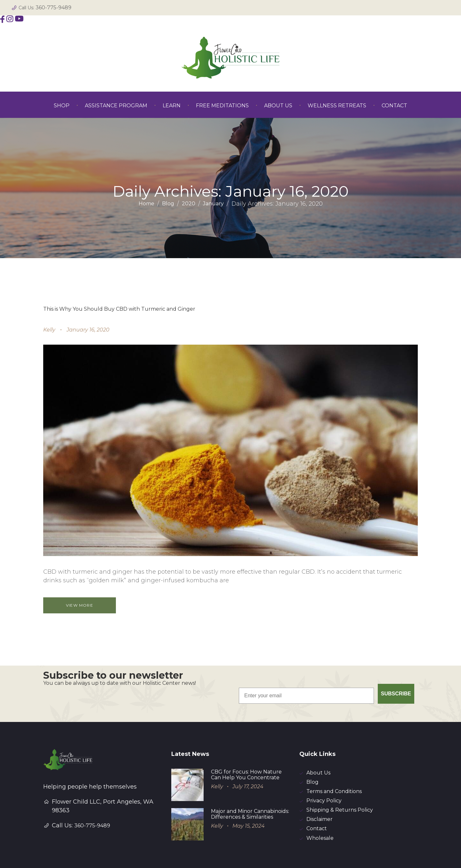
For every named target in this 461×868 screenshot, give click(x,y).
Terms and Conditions (334, 763)
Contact (317, 801)
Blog (168, 204)
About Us (318, 744)
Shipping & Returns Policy (340, 782)
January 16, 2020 (88, 330)
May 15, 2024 (249, 796)
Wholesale (320, 811)
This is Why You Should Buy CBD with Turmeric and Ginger (119, 309)
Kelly (49, 330)
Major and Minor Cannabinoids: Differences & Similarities (250, 785)
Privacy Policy (324, 772)
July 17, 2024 (248, 757)
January (213, 204)
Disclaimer (319, 792)
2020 (189, 204)
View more (80, 605)
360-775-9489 (53, 8)
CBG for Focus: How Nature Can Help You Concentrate (246, 745)
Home (146, 204)
